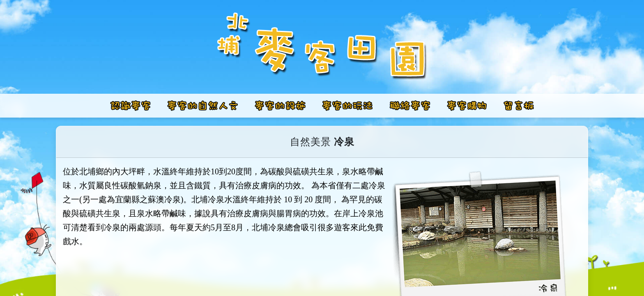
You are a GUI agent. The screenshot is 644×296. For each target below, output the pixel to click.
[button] (203, 106)
